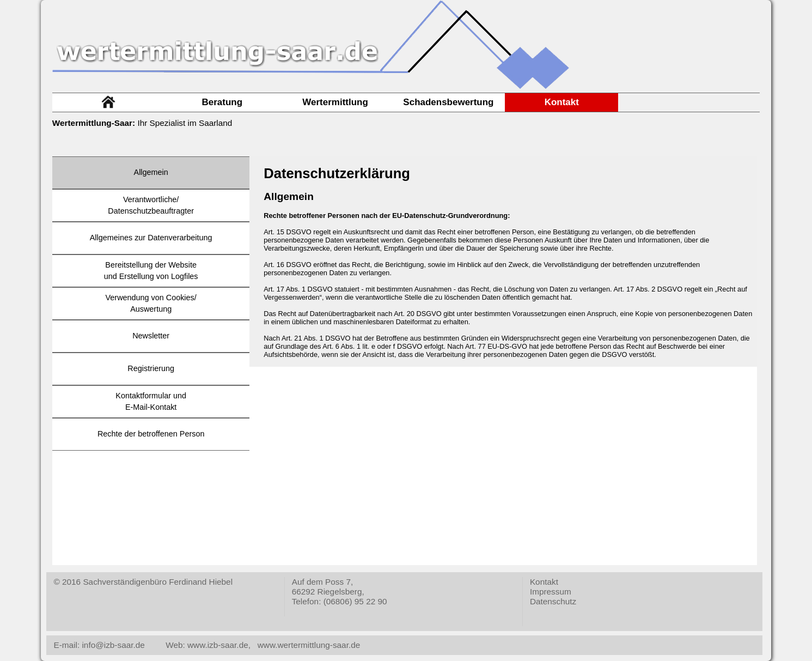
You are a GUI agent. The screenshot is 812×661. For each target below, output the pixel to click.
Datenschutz (553, 601)
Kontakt (544, 582)
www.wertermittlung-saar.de (309, 645)
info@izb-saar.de (112, 645)
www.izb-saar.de (218, 645)
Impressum (551, 592)
